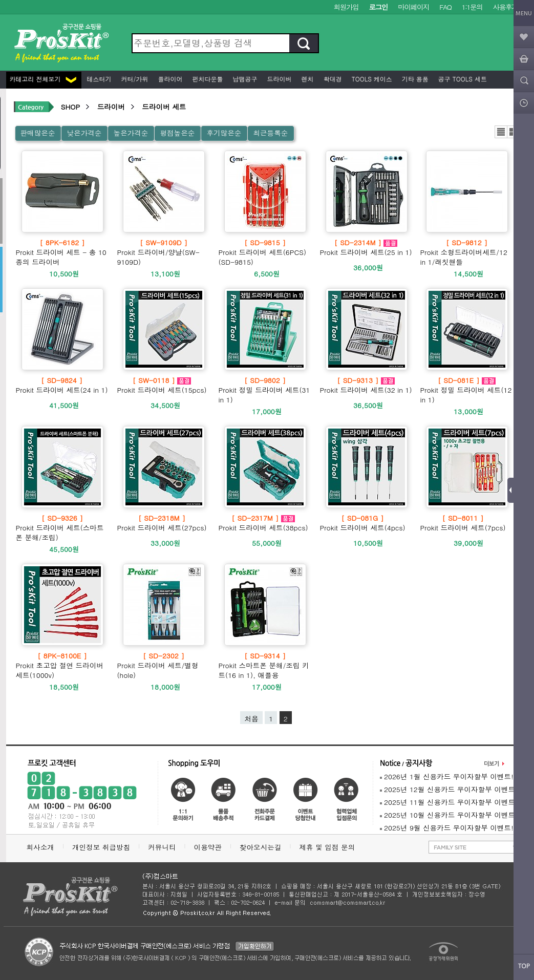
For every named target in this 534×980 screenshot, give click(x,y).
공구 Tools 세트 (462, 79)
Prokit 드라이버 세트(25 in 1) (366, 247)
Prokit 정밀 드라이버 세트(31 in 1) (265, 390)
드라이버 (279, 79)
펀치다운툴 (207, 79)
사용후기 (506, 7)
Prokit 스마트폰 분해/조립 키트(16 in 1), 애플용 (265, 665)
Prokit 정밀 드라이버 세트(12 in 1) (467, 390)
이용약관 (208, 847)
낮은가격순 (84, 133)
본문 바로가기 (0, 0)
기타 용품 (414, 79)
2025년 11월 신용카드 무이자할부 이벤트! (449, 802)
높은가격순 (131, 133)
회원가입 (346, 7)
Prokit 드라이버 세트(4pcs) (363, 523)
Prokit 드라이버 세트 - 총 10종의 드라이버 (62, 252)
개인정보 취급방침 (101, 847)
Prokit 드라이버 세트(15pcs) (162, 385)
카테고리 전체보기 (43, 79)
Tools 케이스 (371, 79)
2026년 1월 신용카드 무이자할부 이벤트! (447, 776)
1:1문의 (472, 7)
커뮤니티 (162, 847)
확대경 (332, 79)
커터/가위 (134, 79)
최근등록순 (270, 133)
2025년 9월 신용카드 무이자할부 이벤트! (447, 828)
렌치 (307, 79)
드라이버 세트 (164, 107)
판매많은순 (38, 133)
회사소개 (40, 847)
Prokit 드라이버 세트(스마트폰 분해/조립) (62, 528)
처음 (251, 719)
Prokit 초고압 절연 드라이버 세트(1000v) (62, 665)
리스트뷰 (501, 132)
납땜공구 (244, 79)
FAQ (445, 7)
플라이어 (169, 79)
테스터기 (98, 79)
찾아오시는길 (261, 847)
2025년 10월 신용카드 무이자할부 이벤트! (449, 815)
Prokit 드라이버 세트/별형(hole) (164, 665)
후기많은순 (224, 133)
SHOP (70, 107)
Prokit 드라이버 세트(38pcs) (263, 523)
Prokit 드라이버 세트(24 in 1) (62, 385)
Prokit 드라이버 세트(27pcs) (162, 523)
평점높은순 (177, 133)
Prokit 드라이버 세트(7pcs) (463, 523)
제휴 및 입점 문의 (329, 847)
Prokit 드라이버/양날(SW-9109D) (164, 252)
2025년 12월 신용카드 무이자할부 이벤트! (449, 789)
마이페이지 (413, 7)
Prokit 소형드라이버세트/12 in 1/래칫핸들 (467, 252)
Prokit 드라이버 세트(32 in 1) (366, 385)
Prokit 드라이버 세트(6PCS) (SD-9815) (265, 252)
